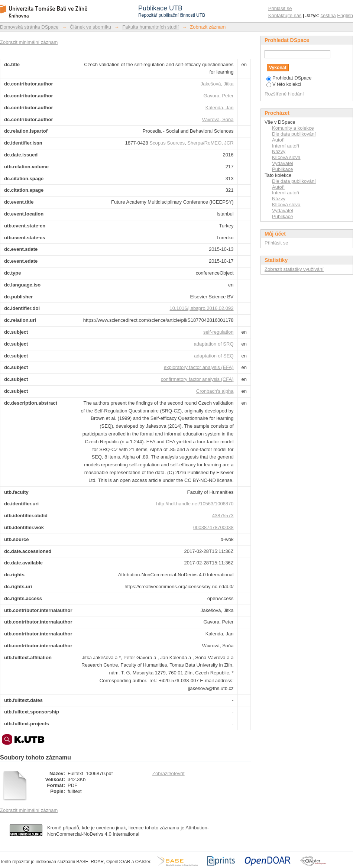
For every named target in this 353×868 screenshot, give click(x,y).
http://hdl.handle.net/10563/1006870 (195, 504)
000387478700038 (213, 527)
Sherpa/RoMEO (204, 143)
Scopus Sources (167, 143)
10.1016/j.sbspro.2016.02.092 (202, 308)
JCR (229, 143)
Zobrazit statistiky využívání (294, 269)
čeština (328, 15)
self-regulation (218, 332)
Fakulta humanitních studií (150, 27)
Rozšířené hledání (284, 94)
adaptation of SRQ (214, 344)
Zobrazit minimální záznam (29, 42)
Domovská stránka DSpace (29, 27)
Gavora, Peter (219, 96)
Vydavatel (283, 163)
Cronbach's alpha (215, 391)
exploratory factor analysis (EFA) (199, 367)
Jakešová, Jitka (217, 84)
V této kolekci (284, 84)
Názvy (279, 151)
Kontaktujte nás (285, 15)
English (345, 15)
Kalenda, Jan (220, 108)
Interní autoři (286, 146)
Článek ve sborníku (90, 27)
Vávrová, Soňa (218, 119)
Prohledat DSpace (289, 78)
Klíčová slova (286, 157)
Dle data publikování (294, 134)
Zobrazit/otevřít (169, 773)
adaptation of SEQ (214, 356)
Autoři (278, 140)
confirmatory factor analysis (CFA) (197, 379)
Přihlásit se (280, 8)
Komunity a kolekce (293, 128)
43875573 (223, 516)
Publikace (282, 169)
